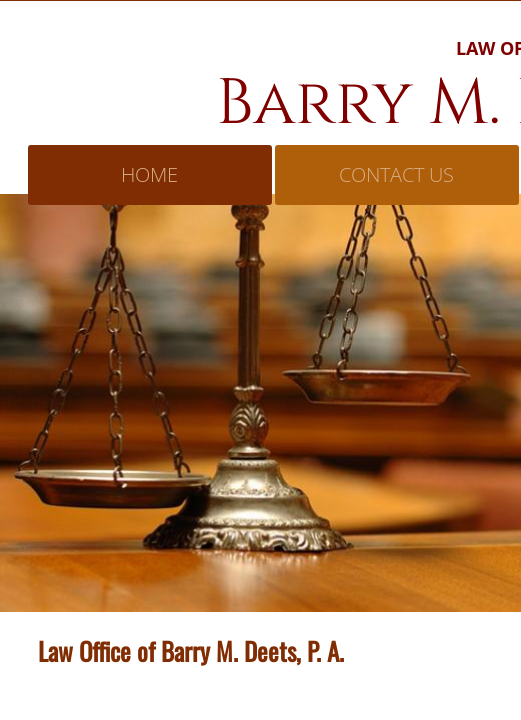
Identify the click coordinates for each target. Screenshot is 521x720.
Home (149, 174)
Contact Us (396, 174)
